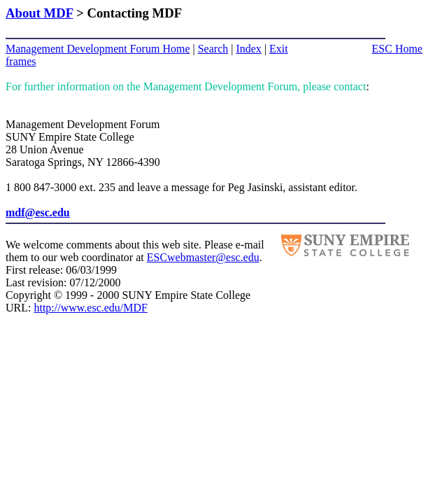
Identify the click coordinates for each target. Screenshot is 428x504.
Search (213, 49)
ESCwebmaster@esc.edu (203, 257)
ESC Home (397, 49)
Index (248, 49)
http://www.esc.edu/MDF (91, 308)
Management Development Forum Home (98, 49)
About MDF (39, 13)
